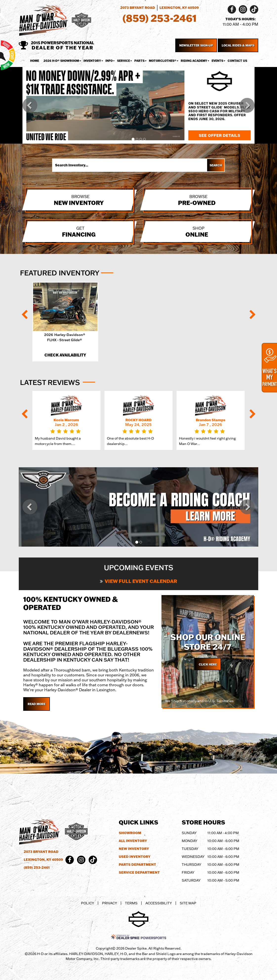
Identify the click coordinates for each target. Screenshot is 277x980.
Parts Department (137, 865)
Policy (88, 903)
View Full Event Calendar (138, 581)
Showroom (130, 833)
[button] (30, 105)
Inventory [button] (92, 61)
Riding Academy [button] (194, 61)
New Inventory (134, 849)
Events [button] (217, 61)
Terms (131, 903)
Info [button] (109, 61)
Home (35, 61)
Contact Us (237, 61)
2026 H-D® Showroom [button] (61, 61)
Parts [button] (139, 61)
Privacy (109, 903)
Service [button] (123, 61)
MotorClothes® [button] (163, 61)
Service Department (139, 872)
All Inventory (133, 841)
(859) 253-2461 (37, 868)
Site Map (188, 903)
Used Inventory (135, 857)
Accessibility (159, 903)
